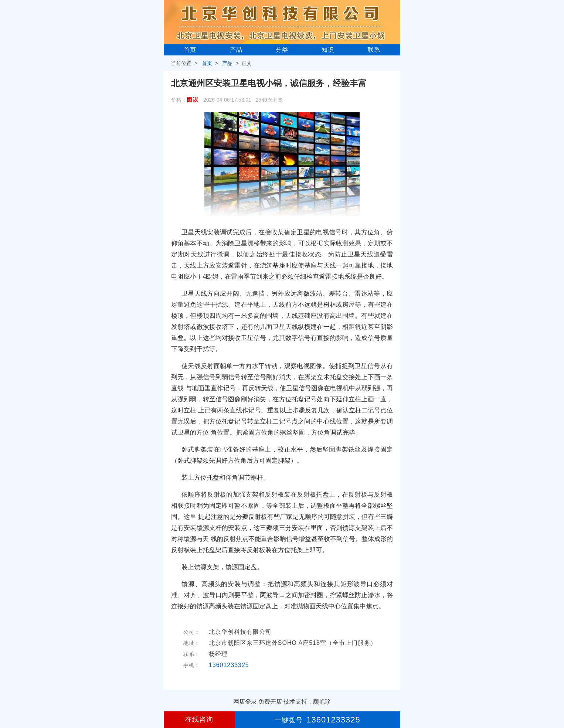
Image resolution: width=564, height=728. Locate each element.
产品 (236, 50)
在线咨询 (199, 720)
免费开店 (270, 702)
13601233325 (229, 665)
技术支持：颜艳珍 (307, 702)
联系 (374, 50)
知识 (328, 50)
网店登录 (245, 702)
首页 (190, 50)
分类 (282, 50)
